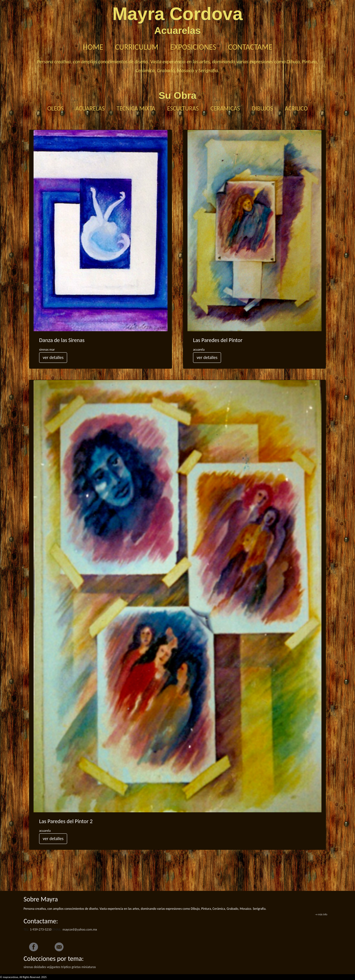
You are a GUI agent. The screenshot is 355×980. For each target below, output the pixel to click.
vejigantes (54, 967)
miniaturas (89, 967)
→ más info (321, 914)
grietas (76, 967)
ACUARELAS (90, 108)
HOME (93, 47)
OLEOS (55, 108)
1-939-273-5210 (41, 929)
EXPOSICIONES (193, 47)
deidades (40, 967)
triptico (66, 967)
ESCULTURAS (183, 108)
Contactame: (41, 921)
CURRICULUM (137, 47)
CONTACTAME (250, 47)
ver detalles (53, 357)
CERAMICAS (225, 108)
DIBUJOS (262, 108)
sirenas (28, 967)
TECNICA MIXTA (136, 108)
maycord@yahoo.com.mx (80, 929)
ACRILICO (296, 108)
